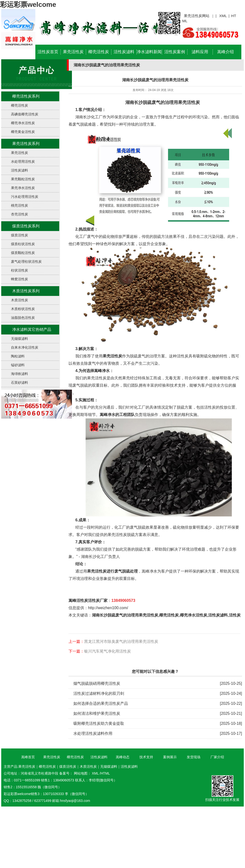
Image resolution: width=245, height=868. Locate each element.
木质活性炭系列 (26, 291)
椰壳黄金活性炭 (23, 132)
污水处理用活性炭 (25, 197)
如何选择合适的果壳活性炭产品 (101, 703)
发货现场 (194, 757)
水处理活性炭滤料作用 (93, 733)
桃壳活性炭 (20, 205)
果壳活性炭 (73, 52)
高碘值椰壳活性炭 (25, 114)
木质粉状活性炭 (23, 309)
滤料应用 (200, 52)
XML (223, 16)
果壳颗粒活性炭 (23, 179)
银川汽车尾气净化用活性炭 (108, 651)
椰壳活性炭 (99, 52)
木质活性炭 (20, 300)
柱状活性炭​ (20, 270)
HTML (105, 773)
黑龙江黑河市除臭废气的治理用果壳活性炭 (121, 641)
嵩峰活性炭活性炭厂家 (88, 601)
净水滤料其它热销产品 (32, 329)
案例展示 (170, 757)
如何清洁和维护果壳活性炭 (97, 713)
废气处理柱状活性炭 (26, 262)
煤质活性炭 (20, 235)
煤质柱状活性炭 (23, 244)
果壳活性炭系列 (26, 144)
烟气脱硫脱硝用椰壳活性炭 (97, 683)
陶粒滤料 (18, 356)
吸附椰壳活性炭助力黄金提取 (99, 723)
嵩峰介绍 (225, 52)
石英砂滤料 (20, 383)
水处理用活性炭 (23, 161)
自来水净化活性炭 (25, 347)
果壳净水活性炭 (23, 188)
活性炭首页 (48, 52)
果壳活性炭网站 (197, 16)
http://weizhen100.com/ (108, 608)
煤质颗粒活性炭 (23, 253)
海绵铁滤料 (20, 374)
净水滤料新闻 (149, 52)
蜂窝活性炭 (20, 279)
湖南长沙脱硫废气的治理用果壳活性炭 (162, 102)
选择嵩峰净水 (98, 371)
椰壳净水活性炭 (23, 123)
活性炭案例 (175, 52)
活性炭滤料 (124, 52)
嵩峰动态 (123, 757)
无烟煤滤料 (20, 339)
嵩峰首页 (28, 757)
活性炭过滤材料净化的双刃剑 (99, 693)
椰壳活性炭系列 (26, 96)
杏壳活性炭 (20, 214)
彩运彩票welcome (28, 5)
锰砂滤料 (18, 365)
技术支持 (146, 757)
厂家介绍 (217, 757)
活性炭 (235, 615)
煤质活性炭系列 (26, 226)
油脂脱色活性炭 (23, 318)
